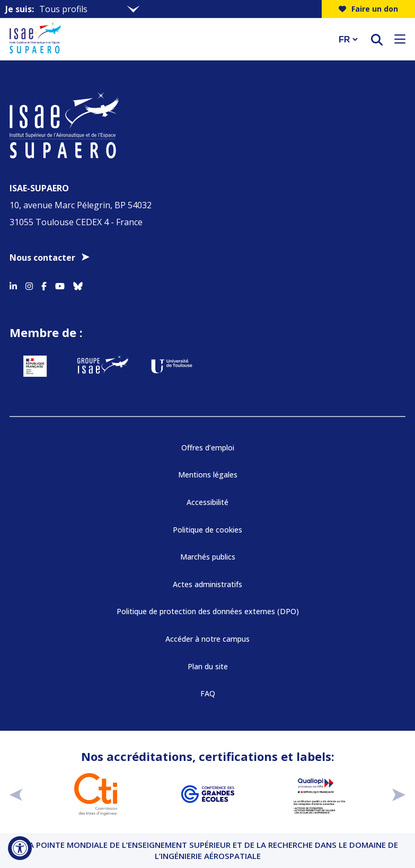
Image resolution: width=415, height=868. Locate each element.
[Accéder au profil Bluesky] (78, 284)
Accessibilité (207, 502)
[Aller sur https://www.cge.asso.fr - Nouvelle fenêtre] (207, 794)
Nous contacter (42, 258)
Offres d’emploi (208, 448)
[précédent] (16, 794)
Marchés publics (208, 557)
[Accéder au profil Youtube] (60, 284)
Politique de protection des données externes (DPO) (208, 611)
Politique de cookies (207, 530)
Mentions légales (208, 475)
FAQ (208, 693)
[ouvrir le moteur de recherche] (377, 39)
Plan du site (208, 666)
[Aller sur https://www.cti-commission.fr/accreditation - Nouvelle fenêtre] (96, 794)
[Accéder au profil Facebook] (44, 284)
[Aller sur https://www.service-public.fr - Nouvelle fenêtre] (35, 366)
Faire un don (368, 9)
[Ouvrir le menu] (400, 39)
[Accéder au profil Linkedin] (13, 284)
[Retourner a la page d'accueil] (167, 39)
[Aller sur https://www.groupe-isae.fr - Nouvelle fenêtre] (103, 366)
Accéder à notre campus (207, 639)
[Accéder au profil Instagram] (29, 284)
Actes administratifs (207, 584)
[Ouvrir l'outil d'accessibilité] (20, 848)
